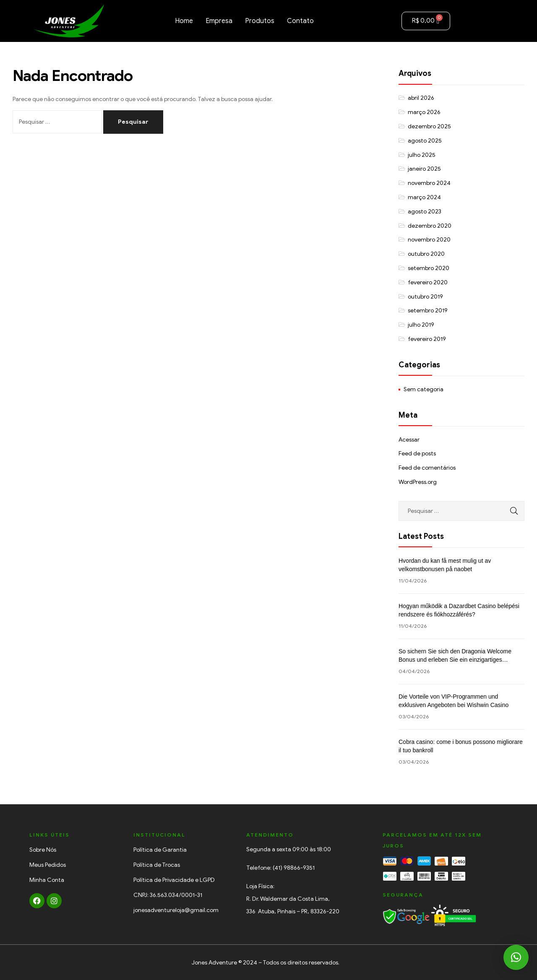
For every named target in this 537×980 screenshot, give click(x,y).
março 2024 (424, 197)
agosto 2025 (425, 141)
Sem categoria (424, 389)
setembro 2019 (428, 311)
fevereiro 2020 (428, 282)
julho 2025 (422, 155)
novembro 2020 (429, 240)
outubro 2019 (425, 297)
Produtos (260, 21)
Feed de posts (417, 454)
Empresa (219, 21)
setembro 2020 (429, 268)
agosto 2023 (425, 212)
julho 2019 (421, 325)
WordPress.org (418, 482)
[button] (516, 957)
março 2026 (424, 112)
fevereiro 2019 (427, 339)
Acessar (409, 440)
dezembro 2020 (430, 226)
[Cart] (426, 21)
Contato (300, 21)
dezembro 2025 (429, 126)
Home (184, 21)
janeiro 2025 (424, 169)
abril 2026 (421, 98)
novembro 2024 (429, 183)
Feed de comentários (427, 468)
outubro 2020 (426, 254)
